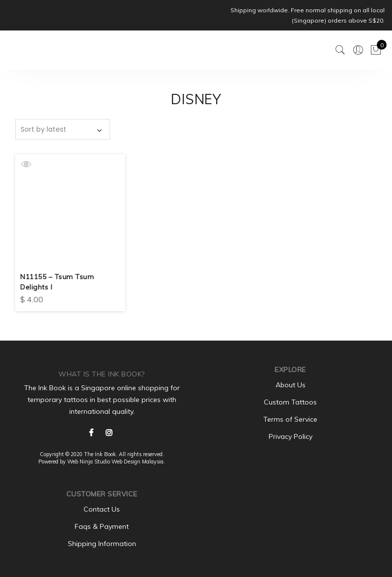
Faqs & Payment (102, 525)
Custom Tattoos (290, 401)
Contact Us (102, 508)
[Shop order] (63, 129)
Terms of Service (290, 418)
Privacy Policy (291, 435)
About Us (291, 384)
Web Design (126, 461)
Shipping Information (102, 543)
